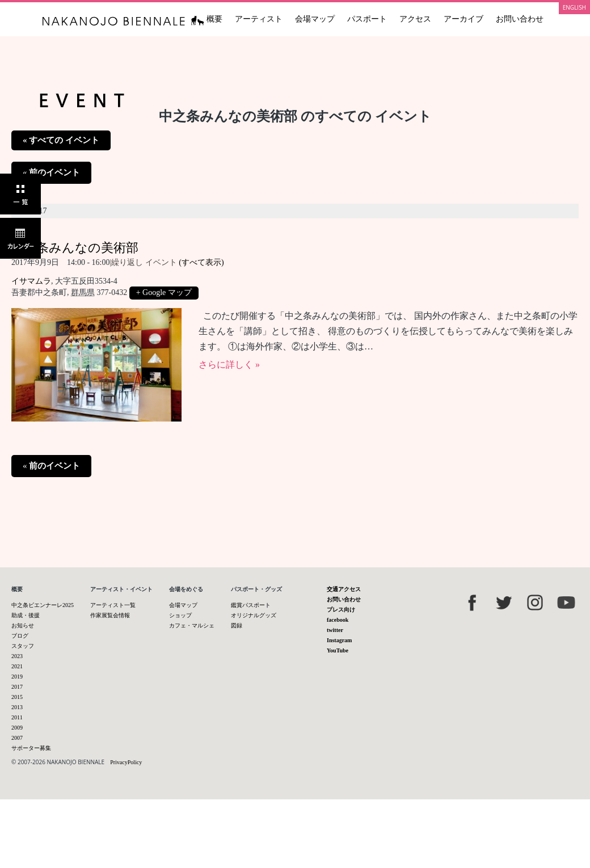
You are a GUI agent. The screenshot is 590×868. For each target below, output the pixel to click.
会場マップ (315, 19)
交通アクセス (344, 589)
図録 (237, 625)
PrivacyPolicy (126, 762)
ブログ (20, 636)
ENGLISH (574, 7)
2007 (17, 738)
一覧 (20, 194)
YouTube (338, 650)
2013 (17, 707)
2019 (17, 677)
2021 (17, 666)
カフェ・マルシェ (192, 625)
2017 (17, 687)
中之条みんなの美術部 (75, 248)
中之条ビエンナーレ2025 (43, 605)
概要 (214, 19)
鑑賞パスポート (251, 605)
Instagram (339, 640)
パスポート (367, 19)
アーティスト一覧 (113, 605)
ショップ (180, 615)
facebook (338, 620)
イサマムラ (31, 281)
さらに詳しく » (229, 365)
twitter (335, 630)
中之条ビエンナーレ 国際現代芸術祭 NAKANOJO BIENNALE (123, 21)
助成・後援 (26, 615)
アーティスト (259, 19)
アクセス (415, 19)
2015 (17, 697)
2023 (17, 656)
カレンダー (20, 238)
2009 (17, 728)
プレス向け (341, 610)
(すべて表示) (201, 262)
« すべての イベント (61, 140)
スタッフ (23, 646)
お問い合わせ (520, 19)
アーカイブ (463, 19)
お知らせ (23, 625)
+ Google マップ (164, 292)
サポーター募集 (31, 748)
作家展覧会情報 (110, 615)
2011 (17, 717)
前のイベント (51, 172)
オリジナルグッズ (254, 615)
